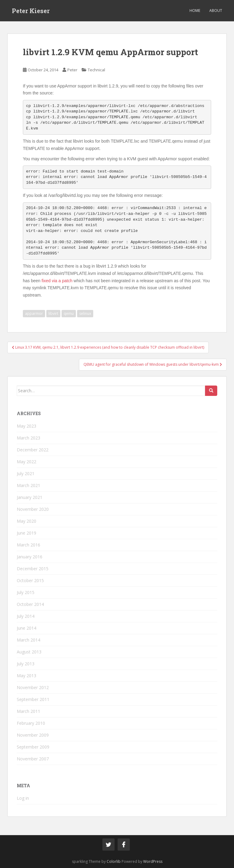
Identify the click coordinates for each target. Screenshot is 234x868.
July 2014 (26, 616)
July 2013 (26, 664)
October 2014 (30, 604)
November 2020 (33, 509)
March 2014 (28, 640)
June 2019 (27, 533)
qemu (69, 313)
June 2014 (27, 628)
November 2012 (33, 687)
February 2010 (31, 723)
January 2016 (30, 557)
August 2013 (29, 652)
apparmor (34, 313)
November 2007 (33, 759)
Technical (96, 70)
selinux (85, 313)
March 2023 (28, 438)
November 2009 (33, 735)
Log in (23, 798)
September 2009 (33, 747)
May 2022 (27, 462)
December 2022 (33, 450)
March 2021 (28, 485)
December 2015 (33, 569)
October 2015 (30, 580)
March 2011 (28, 711)
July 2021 (26, 473)
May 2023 (27, 426)
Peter (72, 70)
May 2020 (27, 521)
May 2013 (27, 676)
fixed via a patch (57, 281)
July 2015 (26, 592)
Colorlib (114, 861)
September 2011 (33, 699)
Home (195, 11)
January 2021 (30, 497)
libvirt (53, 313)
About (216, 11)
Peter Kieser (31, 11)
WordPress (153, 861)
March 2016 (28, 545)
